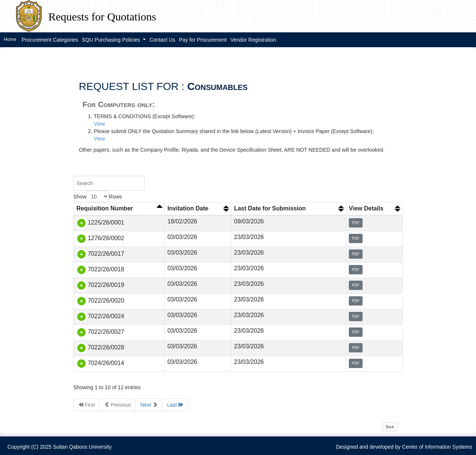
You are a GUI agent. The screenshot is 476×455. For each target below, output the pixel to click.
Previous (118, 405)
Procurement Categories (50, 40)
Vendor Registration (253, 40)
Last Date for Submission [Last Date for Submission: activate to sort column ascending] (270, 208)
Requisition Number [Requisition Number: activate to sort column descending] (105, 208)
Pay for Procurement (203, 40)
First (86, 405)
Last (175, 405)
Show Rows (98, 196)
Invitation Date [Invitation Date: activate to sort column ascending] (188, 208)
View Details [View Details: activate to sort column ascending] (366, 208)
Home (10, 39)
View (99, 124)
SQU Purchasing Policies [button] (112, 40)
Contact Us (162, 40)
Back (390, 427)
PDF (356, 223)
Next (149, 405)
